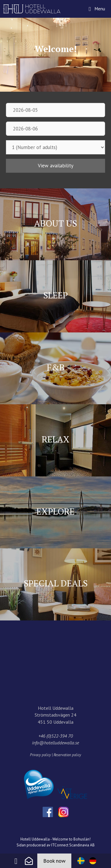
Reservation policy (67, 755)
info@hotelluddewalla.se (55, 743)
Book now (54, 861)
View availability (56, 166)
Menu (102, 6)
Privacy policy (40, 755)
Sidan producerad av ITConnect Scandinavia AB (56, 845)
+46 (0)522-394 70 (56, 736)
